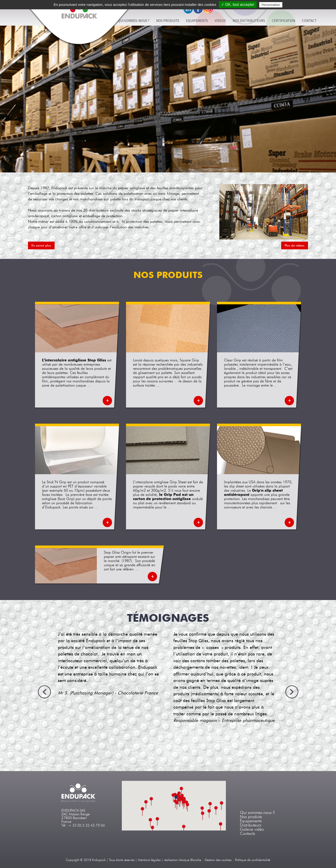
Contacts (247, 834)
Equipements (197, 21)
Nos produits (168, 21)
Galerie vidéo (252, 829)
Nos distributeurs (249, 21)
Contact (309, 21)
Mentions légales (149, 860)
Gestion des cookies (218, 860)
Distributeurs (251, 825)
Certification (283, 21)
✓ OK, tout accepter (238, 5)
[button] (184, 805)
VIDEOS (220, 21)
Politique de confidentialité (253, 860)
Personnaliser (271, 5)
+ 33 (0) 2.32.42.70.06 (87, 825)
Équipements (251, 821)
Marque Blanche (190, 860)
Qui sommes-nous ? (257, 813)
